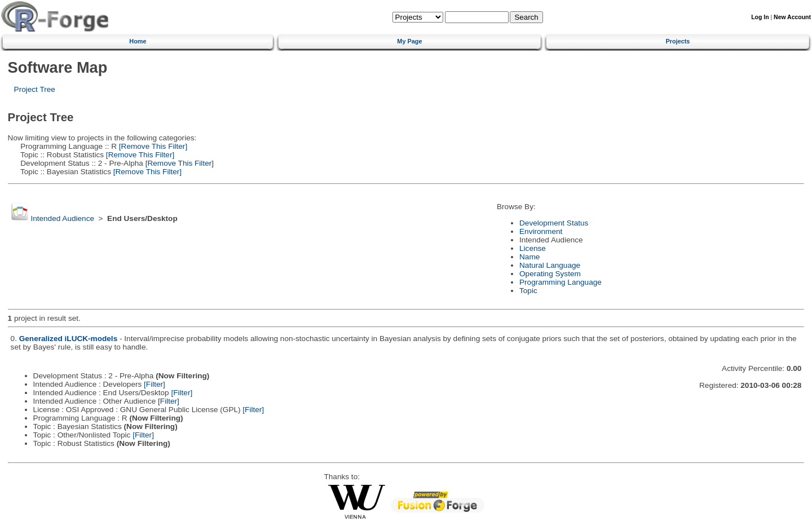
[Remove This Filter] (152, 146)
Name (529, 257)
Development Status (554, 223)
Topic (528, 291)
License (533, 248)
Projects (678, 41)
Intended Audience (62, 218)
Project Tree (35, 89)
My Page (409, 41)
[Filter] (155, 384)
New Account (792, 17)
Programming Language (561, 282)
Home (138, 41)
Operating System (550, 274)
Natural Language (550, 265)
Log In (760, 17)
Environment (541, 231)
